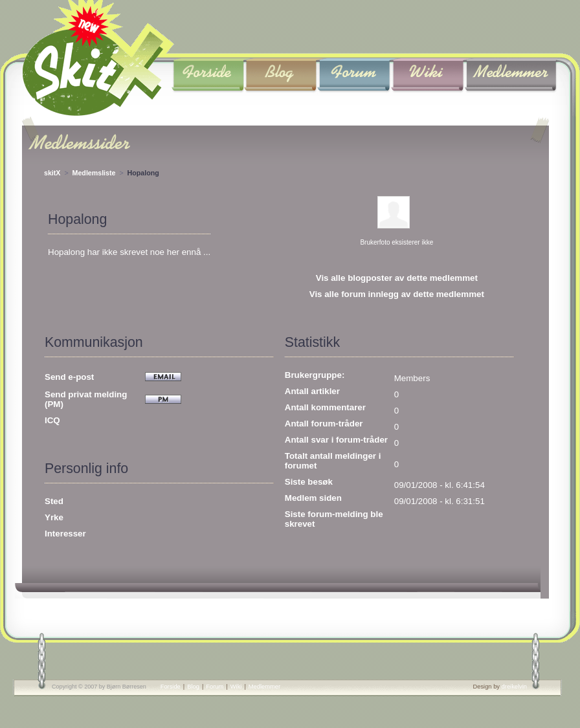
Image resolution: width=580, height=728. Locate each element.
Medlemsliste (94, 173)
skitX (52, 173)
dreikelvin (514, 687)
